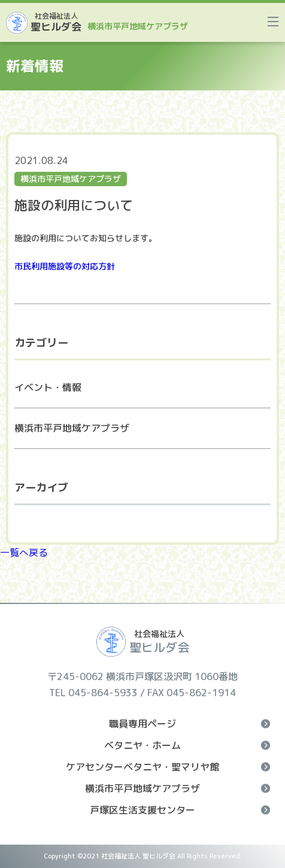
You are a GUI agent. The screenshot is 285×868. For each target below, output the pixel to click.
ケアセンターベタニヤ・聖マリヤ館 (168, 767)
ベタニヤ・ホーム (187, 745)
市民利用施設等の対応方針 (65, 266)
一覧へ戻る (24, 553)
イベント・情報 (48, 387)
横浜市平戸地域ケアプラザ (72, 428)
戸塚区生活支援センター (180, 810)
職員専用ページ (190, 724)
